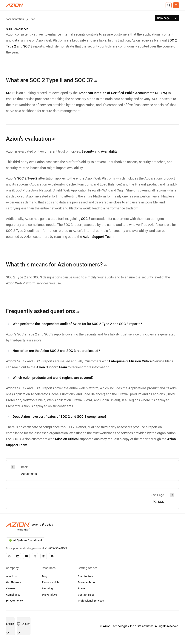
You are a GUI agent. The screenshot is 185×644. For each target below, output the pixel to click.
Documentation (87, 582)
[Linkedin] (18, 556)
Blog (45, 576)
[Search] (169, 5)
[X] (35, 556)
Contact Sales (86, 595)
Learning (47, 588)
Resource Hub (50, 582)
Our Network (14, 582)
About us (11, 576)
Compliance (13, 595)
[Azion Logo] (14, 5)
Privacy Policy (14, 601)
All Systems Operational (26, 540)
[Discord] (52, 556)
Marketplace (50, 595)
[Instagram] (44, 556)
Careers (11, 588)
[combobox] (10, 624)
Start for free (85, 576)
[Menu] (176, 5)
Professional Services (91, 601)
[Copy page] (163, 18)
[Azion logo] (92, 527)
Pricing (82, 588)
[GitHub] (9, 556)
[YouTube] (26, 556)
